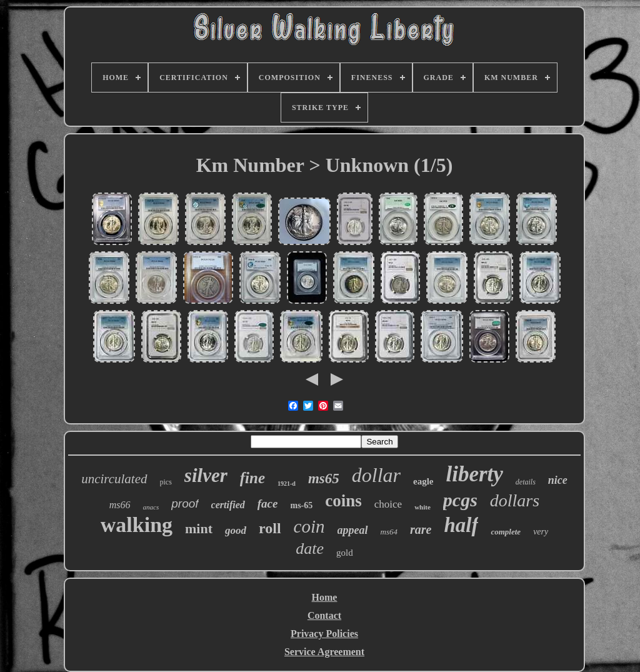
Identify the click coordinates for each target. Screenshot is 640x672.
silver (206, 475)
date (310, 549)
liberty (474, 474)
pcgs (460, 500)
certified (228, 505)
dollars (515, 500)
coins (343, 501)
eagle (423, 481)
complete (506, 532)
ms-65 (301, 505)
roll (270, 528)
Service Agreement (324, 652)
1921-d (287, 484)
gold (345, 553)
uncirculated (114, 479)
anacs (151, 507)
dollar (376, 475)
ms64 (389, 532)
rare (421, 529)
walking (137, 525)
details (526, 482)
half (461, 525)
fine (252, 478)
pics (166, 482)
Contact (324, 615)
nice (558, 480)
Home (325, 597)
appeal (353, 530)
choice (388, 504)
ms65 (324, 479)
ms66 (120, 505)
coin (309, 526)
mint (199, 529)
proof (185, 504)
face (268, 504)
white (422, 507)
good (236, 530)
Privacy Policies (324, 634)
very (541, 532)
